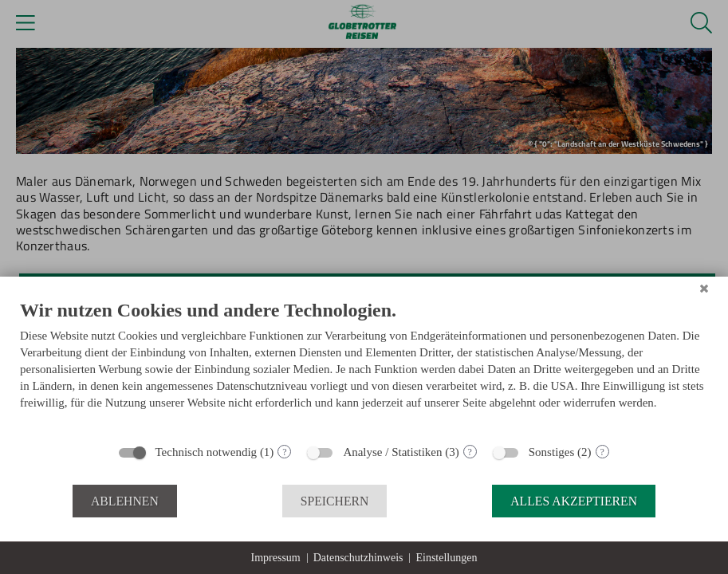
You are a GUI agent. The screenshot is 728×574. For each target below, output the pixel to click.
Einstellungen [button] (446, 558)
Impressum (276, 558)
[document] (364, 366)
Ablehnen (125, 501)
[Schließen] (704, 289)
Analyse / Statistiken (392, 452)
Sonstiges (552, 452)
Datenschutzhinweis (358, 558)
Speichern (335, 501)
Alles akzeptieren (574, 501)
